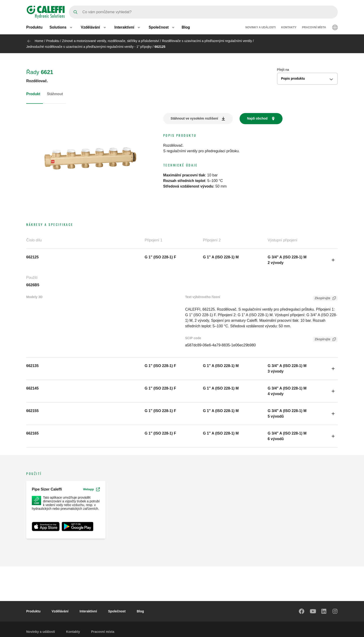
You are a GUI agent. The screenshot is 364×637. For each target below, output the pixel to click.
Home (39, 41)
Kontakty (289, 27)
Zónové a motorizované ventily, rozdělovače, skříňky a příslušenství (110, 41)
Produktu (34, 27)
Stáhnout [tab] (55, 94)
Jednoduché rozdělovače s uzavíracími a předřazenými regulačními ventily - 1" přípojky (89, 47)
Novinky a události (260, 27)
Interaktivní (88, 611)
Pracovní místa (314, 27)
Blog (186, 27)
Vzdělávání (60, 611)
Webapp (91, 489)
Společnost (117, 611)
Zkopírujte (322, 299)
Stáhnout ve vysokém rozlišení (194, 118)
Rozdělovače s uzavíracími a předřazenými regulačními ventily (207, 41)
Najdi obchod (257, 118)
